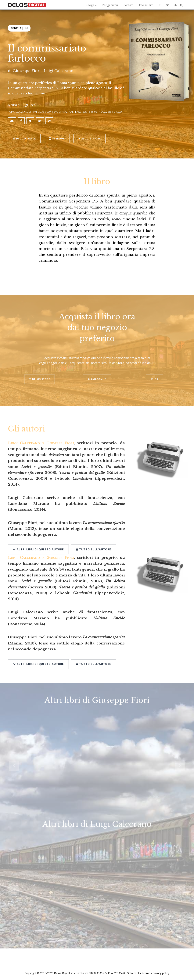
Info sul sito (146, 5)
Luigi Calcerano (58, 71)
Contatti (128, 5)
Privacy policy (161, 973)
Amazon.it (97, 370)
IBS (154, 370)
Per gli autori (110, 5)
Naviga (91, 5)
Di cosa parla (24, 138)
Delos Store (40, 370)
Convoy (16, 28)
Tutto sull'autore (93, 540)
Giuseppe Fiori (27, 71)
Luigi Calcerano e (41, 443)
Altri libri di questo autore (38, 540)
